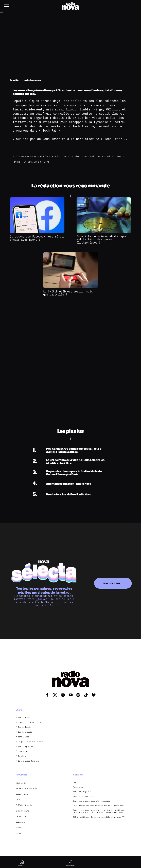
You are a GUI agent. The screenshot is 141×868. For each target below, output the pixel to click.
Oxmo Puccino (22, 811)
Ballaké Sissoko (24, 805)
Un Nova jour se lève (36, 162)
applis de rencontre (24, 156)
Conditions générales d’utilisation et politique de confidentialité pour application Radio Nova (99, 811)
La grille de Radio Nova (31, 742)
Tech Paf (89, 156)
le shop (22, 756)
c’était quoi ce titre (30, 722)
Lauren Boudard (72, 156)
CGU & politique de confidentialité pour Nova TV (99, 817)
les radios (23, 718)
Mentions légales (82, 792)
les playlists (25, 732)
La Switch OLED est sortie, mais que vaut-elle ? (68, 293)
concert (20, 833)
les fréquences (26, 747)
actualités (23, 737)
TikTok (118, 156)
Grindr (55, 156)
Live (18, 800)
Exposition (21, 816)
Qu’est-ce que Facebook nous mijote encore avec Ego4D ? (37, 238)
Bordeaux (20, 822)
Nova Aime (21, 783)
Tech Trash (104, 156)
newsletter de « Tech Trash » (101, 139)
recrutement (22, 794)
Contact (77, 782)
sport (19, 828)
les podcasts (25, 727)
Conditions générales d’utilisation (92, 801)
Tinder (16, 162)
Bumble (44, 156)
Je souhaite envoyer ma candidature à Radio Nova (99, 806)
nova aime (23, 751)
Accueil (22, 863)
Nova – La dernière (83, 796)
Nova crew (78, 787)
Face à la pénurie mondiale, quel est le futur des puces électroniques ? (102, 239)
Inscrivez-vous (111, 583)
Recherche (70, 863)
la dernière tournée (28, 761)
